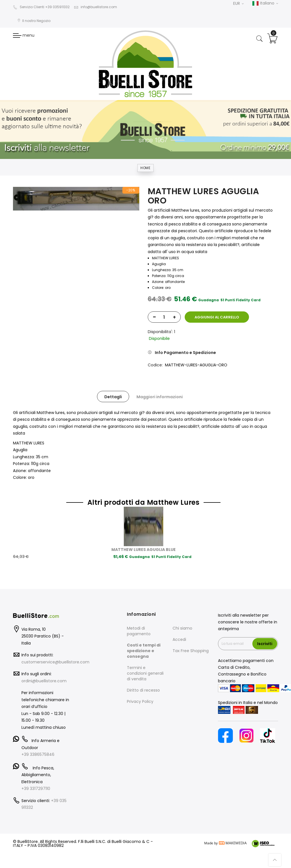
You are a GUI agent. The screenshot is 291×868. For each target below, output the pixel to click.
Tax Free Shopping (191, 651)
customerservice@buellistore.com (55, 662)
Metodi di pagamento (139, 631)
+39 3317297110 (36, 789)
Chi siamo (182, 628)
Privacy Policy (140, 701)
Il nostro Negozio (34, 21)
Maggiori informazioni (160, 397)
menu (24, 35)
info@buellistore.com (95, 7)
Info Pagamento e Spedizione (185, 353)
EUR (238, 3)
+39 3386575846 (38, 754)
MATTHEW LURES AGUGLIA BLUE (144, 550)
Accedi (179, 639)
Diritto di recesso (143, 690)
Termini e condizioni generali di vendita (145, 673)
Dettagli (113, 397)
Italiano (265, 3)
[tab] (113, 397)
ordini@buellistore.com (44, 681)
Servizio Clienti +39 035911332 (41, 7)
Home (145, 168)
